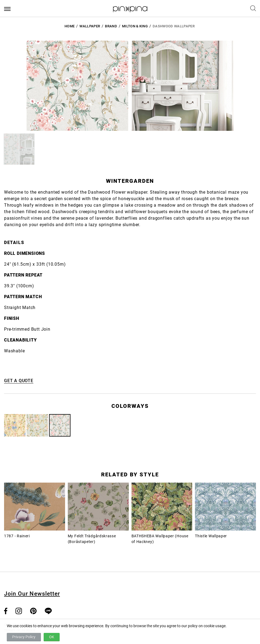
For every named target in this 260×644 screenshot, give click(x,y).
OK (52, 637)
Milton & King (135, 26)
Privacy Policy (24, 637)
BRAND (111, 26)
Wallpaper (90, 26)
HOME (70, 26)
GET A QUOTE (19, 381)
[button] (19, 149)
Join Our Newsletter (32, 594)
